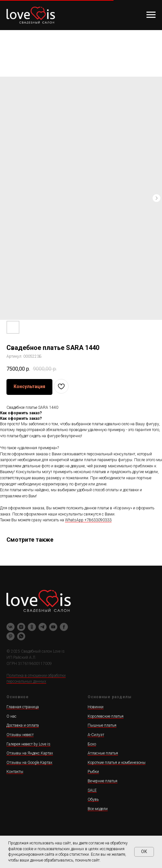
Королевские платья (106, 716)
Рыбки (93, 772)
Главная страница (23, 707)
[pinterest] (11, 636)
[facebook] (64, 627)
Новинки (96, 707)
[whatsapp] (21, 636)
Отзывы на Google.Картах (29, 763)
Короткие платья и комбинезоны (117, 763)
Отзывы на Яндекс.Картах (30, 753)
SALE (92, 790)
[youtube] (53, 627)
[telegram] (43, 627)
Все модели (98, 809)
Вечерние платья (103, 781)
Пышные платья (102, 725)
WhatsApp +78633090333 (88, 520)
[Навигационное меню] (151, 15)
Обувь (93, 799)
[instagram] (21, 627)
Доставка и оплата (23, 725)
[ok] (32, 627)
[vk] (11, 627)
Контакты (15, 772)
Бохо (92, 744)
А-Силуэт (96, 735)
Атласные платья (103, 753)
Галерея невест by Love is (28, 744)
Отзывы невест (20, 735)
